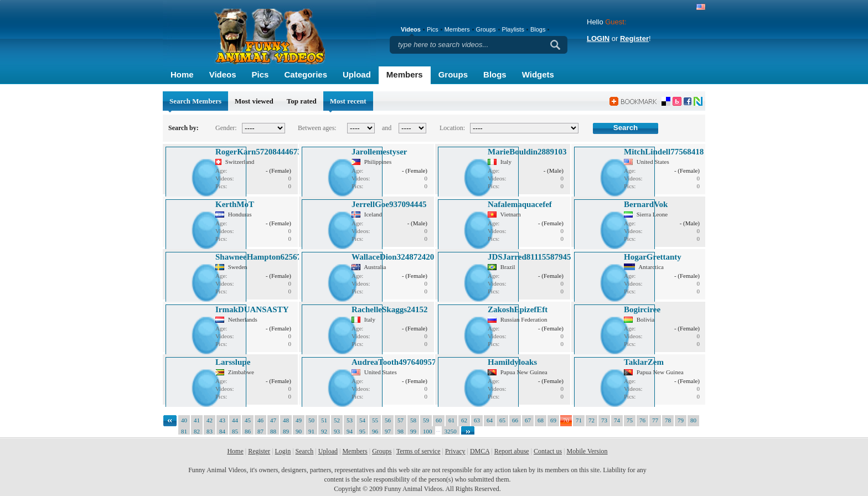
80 (693, 420)
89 (286, 431)
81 (184, 431)
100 (428, 431)
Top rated (302, 101)
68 (541, 420)
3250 (451, 431)
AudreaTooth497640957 (394, 362)
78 (668, 420)
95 (362, 431)
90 (299, 431)
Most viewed (254, 101)
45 (248, 420)
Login (283, 451)
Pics (260, 74)
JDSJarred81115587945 (529, 257)
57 (401, 420)
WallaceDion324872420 (393, 257)
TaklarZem (644, 362)
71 (579, 420)
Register (634, 38)
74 (617, 420)
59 (426, 420)
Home (182, 74)
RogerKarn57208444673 (259, 152)
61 (451, 420)
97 (388, 431)
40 (184, 420)
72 (591, 420)
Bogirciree (642, 309)
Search (305, 451)
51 (324, 420)
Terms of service (418, 451)
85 (235, 431)
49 (299, 420)
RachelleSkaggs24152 (390, 309)
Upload (357, 74)
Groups (453, 74)
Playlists (513, 29)
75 (630, 420)
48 (286, 420)
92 (324, 431)
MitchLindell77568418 (664, 152)
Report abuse (512, 451)
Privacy (455, 451)
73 (604, 420)
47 (273, 420)
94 (350, 431)
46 (260, 420)
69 (553, 420)
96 (375, 431)
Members (405, 74)
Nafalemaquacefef (520, 204)
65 (502, 420)
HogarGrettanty (653, 257)
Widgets (538, 74)
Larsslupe (233, 362)
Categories (306, 74)
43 (222, 420)
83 (210, 431)
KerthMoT (235, 204)
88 (273, 431)
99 (413, 431)
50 (311, 420)
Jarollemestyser (379, 152)
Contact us (548, 451)
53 (350, 420)
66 (515, 420)
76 (642, 420)
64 (490, 420)
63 (477, 420)
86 (248, 431)
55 (375, 420)
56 (388, 420)
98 (401, 431)
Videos (223, 74)
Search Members (195, 101)
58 (413, 420)
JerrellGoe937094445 (389, 204)
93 (337, 431)
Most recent (348, 101)
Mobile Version (587, 451)
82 (197, 431)
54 (362, 420)
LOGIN (598, 38)
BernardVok (646, 204)
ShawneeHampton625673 (260, 257)
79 (681, 420)
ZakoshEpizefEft (518, 309)
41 (197, 420)
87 (260, 431)
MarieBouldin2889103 (527, 152)
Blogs (495, 74)
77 (655, 420)
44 (235, 420)
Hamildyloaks (512, 362)
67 (528, 420)
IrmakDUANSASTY (252, 309)
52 (337, 420)
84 (222, 431)
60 (439, 420)
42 (210, 420)
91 (311, 431)
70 (566, 420)
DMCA (480, 451)
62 (464, 420)
